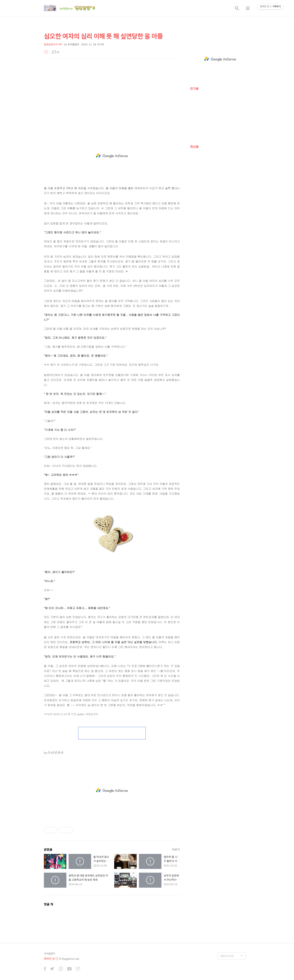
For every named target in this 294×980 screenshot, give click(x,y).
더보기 (176, 849)
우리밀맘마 (49, 953)
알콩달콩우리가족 (53, 44)
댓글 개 (48, 904)
